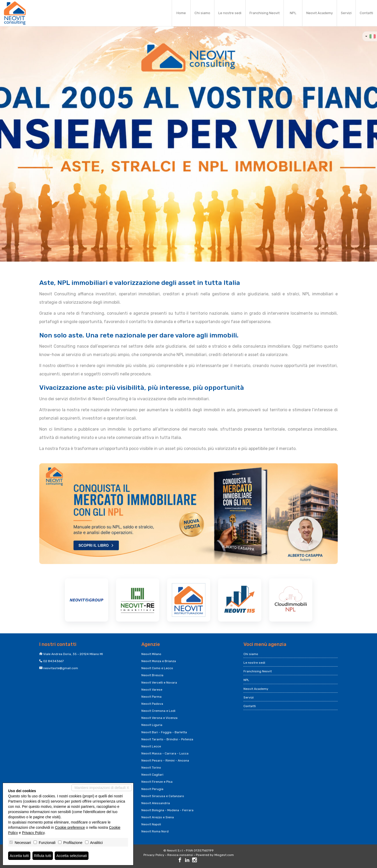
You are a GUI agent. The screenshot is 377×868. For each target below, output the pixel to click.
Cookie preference (70, 827)
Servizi (346, 13)
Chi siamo (202, 13)
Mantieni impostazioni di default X (102, 788)
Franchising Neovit (265, 13)
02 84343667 (53, 661)
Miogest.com (224, 855)
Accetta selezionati (72, 856)
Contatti (366, 13)
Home (181, 13)
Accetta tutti (19, 856)
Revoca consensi (180, 855)
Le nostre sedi (230, 13)
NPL (293, 13)
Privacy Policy (154, 855)
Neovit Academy (320, 13)
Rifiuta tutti (43, 856)
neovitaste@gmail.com (61, 668)
